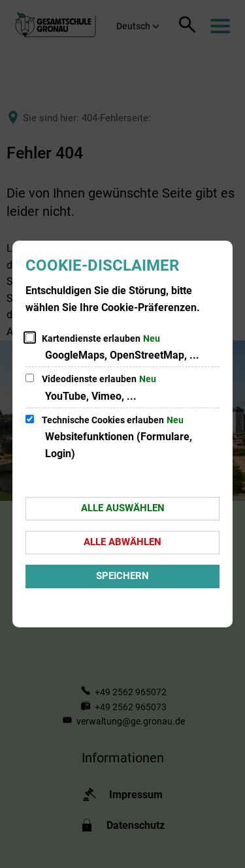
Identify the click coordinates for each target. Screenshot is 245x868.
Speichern (122, 576)
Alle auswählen (123, 508)
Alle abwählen (122, 542)
